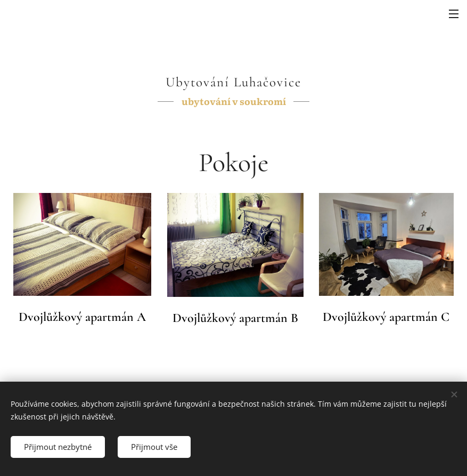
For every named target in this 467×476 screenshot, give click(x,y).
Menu (454, 14)
